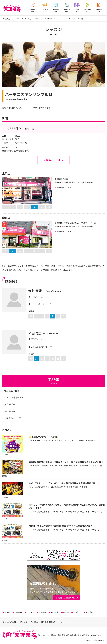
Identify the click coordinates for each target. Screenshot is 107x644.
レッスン (44, 10)
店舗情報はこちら (64, 187)
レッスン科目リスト (14, 397)
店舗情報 (56, 10)
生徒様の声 (10, 411)
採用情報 (99, 10)
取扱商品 (33, 10)
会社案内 (34, 622)
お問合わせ (23, 622)
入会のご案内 (11, 404)
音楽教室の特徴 (12, 391)
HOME (7, 612)
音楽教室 (67, 10)
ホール (77, 10)
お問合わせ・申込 (53, 160)
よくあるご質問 (9, 622)
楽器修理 (88, 10)
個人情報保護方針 (48, 622)
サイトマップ (64, 622)
